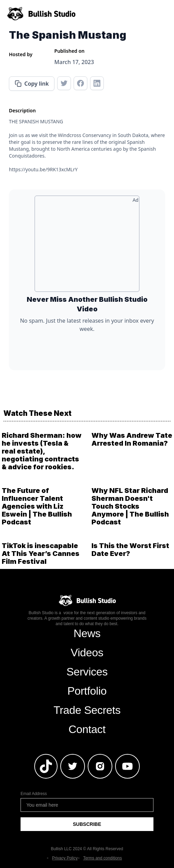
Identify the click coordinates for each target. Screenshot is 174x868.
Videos (87, 653)
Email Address (34, 794)
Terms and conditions (103, 858)
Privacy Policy (65, 858)
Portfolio (87, 691)
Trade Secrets (87, 710)
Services (87, 672)
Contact (87, 729)
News (87, 633)
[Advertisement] (87, 246)
